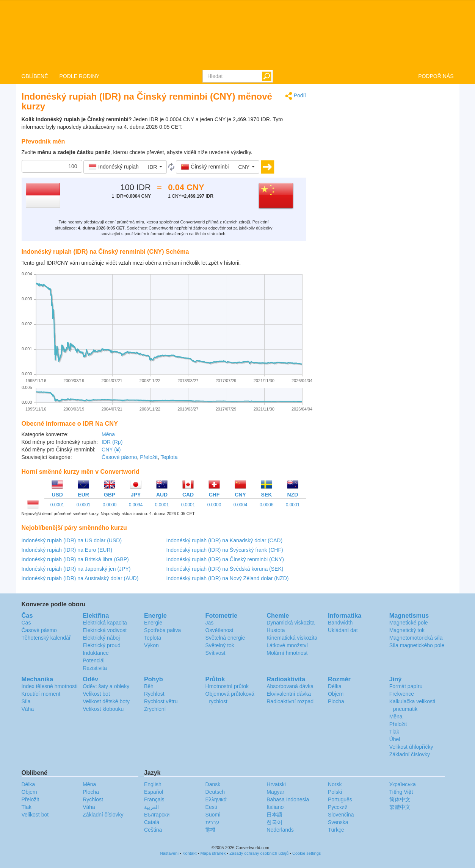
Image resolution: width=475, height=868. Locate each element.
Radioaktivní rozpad (290, 701)
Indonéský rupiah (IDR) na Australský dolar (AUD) (80, 578)
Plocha (336, 701)
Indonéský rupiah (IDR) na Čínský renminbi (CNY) (225, 559)
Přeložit (149, 457)
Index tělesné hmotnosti (50, 686)
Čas (26, 623)
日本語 (274, 815)
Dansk (213, 784)
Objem (336, 694)
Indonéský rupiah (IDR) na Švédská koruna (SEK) (225, 569)
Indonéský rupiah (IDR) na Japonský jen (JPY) (76, 569)
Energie (153, 623)
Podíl (296, 96)
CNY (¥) (111, 450)
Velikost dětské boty (106, 701)
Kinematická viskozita (292, 638)
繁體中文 (400, 807)
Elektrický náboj (101, 638)
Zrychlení (155, 709)
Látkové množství (287, 645)
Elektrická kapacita (105, 623)
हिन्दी (210, 830)
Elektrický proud (102, 645)
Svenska (338, 822)
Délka (335, 686)
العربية (151, 807)
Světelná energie (225, 638)
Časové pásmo (119, 457)
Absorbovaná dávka (290, 686)
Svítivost (216, 653)
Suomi (213, 815)
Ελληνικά (216, 799)
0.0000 (110, 505)
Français (154, 799)
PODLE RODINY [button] (80, 76)
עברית (212, 822)
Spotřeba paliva (162, 630)
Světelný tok (220, 645)
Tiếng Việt (401, 792)
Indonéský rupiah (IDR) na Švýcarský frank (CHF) (225, 550)
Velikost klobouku (103, 709)
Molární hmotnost (287, 653)
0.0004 (241, 505)
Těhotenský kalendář (46, 638)
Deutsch (215, 792)
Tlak (394, 732)
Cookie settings (306, 853)
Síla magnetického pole (417, 645)
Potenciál (94, 660)
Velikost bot (96, 694)
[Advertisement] (386, 145)
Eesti (211, 807)
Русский (338, 807)
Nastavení (169, 853)
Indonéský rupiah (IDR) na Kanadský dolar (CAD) (225, 540)
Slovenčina (341, 815)
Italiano (275, 807)
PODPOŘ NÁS (436, 76)
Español (154, 792)
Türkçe (336, 830)
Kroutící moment (41, 694)
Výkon (151, 645)
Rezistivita (95, 668)
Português (340, 799)
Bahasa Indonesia (288, 799)
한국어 (274, 822)
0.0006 (267, 505)
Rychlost (154, 694)
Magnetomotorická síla (416, 638)
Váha (28, 709)
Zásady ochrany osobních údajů (259, 853)
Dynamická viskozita (291, 623)
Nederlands (280, 830)
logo (237, 34)
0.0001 (57, 505)
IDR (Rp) (112, 442)
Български (157, 815)
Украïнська (403, 784)
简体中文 (400, 799)
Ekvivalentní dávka (289, 694)
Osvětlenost (219, 630)
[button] (125, 167)
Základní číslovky (410, 754)
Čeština (153, 830)
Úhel (395, 739)
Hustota (276, 630)
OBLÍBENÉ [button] (35, 76)
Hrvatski (276, 784)
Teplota (169, 457)
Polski (335, 792)
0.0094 (136, 505)
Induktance (96, 653)
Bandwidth (340, 623)
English (153, 784)
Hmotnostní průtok (227, 686)
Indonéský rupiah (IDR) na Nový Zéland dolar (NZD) (228, 578)
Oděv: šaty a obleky (106, 686)
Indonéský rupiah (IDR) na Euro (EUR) (67, 550)
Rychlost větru (161, 701)
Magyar (275, 792)
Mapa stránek (213, 853)
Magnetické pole (409, 623)
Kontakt (189, 853)
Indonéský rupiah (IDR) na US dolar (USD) (72, 540)
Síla (26, 701)
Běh (149, 686)
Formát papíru (406, 686)
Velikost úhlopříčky (411, 747)
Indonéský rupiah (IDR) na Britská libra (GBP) (75, 559)
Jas (210, 623)
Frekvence (402, 694)
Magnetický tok (407, 630)
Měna (108, 434)
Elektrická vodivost (105, 630)
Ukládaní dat (343, 630)
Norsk (335, 784)
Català (152, 822)
